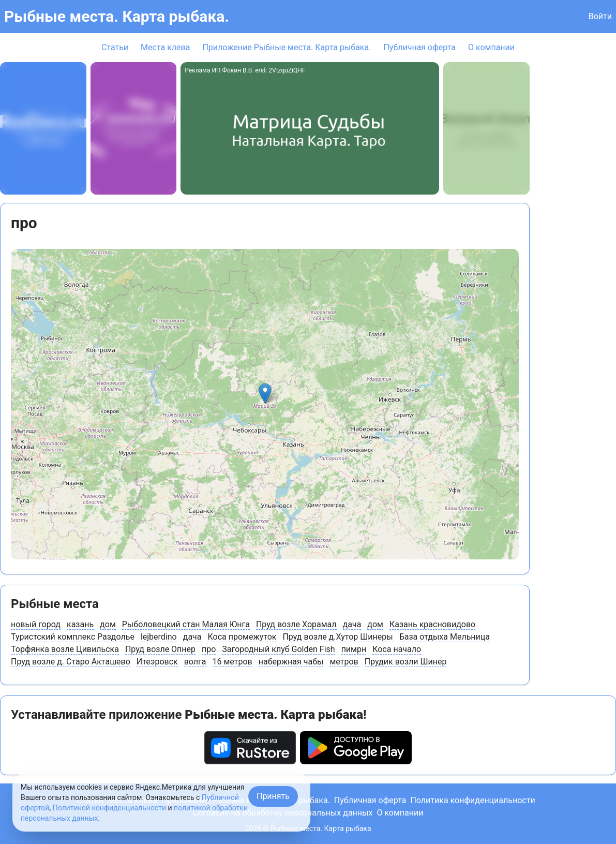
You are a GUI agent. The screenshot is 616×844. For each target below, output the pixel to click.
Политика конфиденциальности (472, 800)
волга (195, 662)
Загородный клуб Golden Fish (278, 649)
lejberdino (159, 637)
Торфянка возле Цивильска (65, 649)
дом (108, 624)
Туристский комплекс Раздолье (73, 637)
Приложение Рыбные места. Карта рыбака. (287, 47)
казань (80, 624)
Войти (600, 16)
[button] (265, 394)
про (209, 649)
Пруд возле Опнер (160, 649)
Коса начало (397, 649)
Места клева (165, 47)
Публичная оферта (419, 47)
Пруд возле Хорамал (296, 624)
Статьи (115, 47)
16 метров (232, 662)
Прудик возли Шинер (406, 662)
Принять (273, 796)
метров (344, 662)
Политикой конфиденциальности (109, 808)
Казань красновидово (432, 624)
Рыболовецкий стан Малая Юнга (186, 624)
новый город (36, 624)
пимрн (354, 649)
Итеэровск (157, 662)
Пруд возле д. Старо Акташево (71, 662)
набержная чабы (291, 662)
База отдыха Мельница (445, 637)
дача (352, 624)
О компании (491, 47)
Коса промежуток (242, 637)
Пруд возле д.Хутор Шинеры (337, 637)
